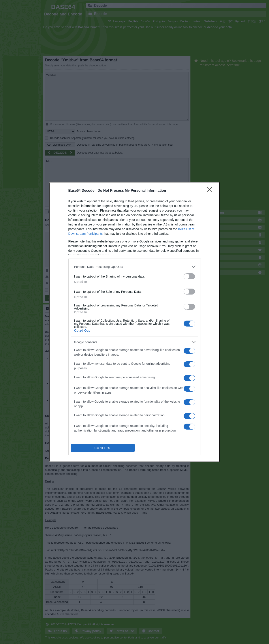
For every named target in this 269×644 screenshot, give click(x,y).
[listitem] (135, 267)
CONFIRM (103, 448)
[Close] (211, 191)
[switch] (189, 276)
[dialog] (135, 322)
